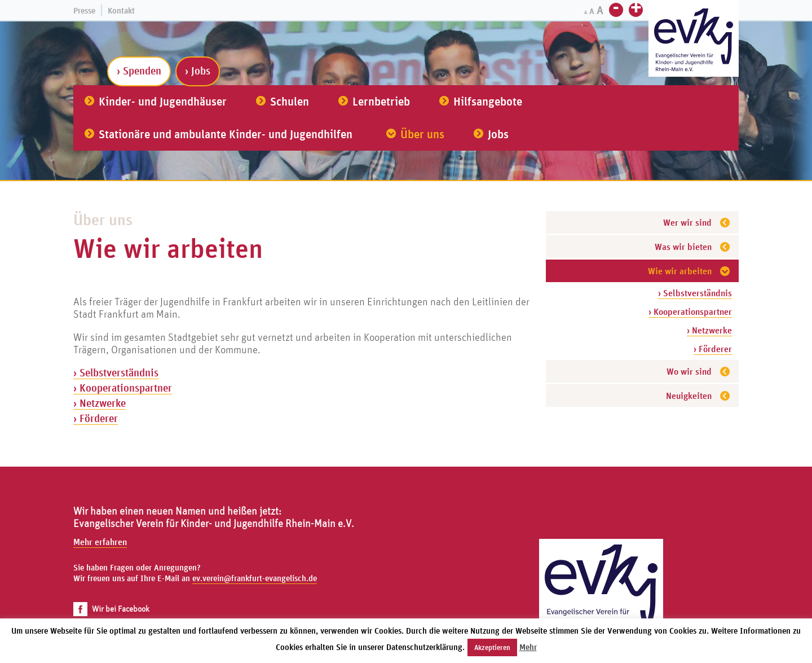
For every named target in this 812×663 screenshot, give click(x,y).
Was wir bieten (683, 247)
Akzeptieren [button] (492, 647)
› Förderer (713, 349)
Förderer (99, 418)
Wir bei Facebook (111, 609)
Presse (84, 10)
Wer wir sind (687, 222)
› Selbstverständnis (695, 293)
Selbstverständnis (119, 372)
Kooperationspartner (126, 388)
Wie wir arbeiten (680, 271)
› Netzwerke (709, 330)
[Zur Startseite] (694, 40)
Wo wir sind (689, 371)
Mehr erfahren (100, 542)
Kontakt (121, 10)
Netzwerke (103, 403)
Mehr (528, 647)
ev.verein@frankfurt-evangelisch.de (255, 578)
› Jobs (198, 71)
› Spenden (139, 71)
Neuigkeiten (689, 396)
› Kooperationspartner (690, 311)
